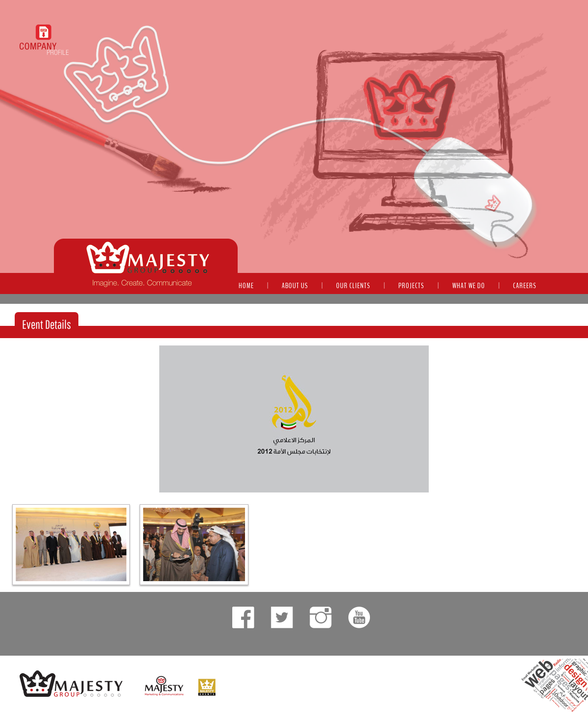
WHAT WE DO (469, 286)
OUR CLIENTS (353, 286)
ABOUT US (295, 286)
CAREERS (525, 286)
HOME (246, 286)
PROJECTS (411, 286)
